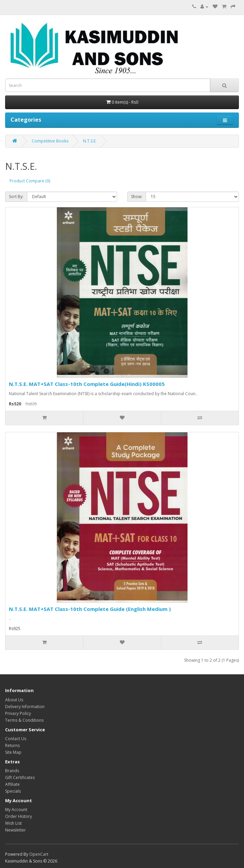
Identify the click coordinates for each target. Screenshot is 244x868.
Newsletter (15, 830)
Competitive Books (50, 141)
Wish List (13, 823)
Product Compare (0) (30, 181)
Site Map (13, 752)
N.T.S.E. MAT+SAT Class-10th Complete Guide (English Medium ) (90, 609)
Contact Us (16, 739)
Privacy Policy (18, 713)
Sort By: (16, 197)
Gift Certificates (20, 777)
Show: (137, 197)
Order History (19, 816)
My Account (16, 810)
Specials (13, 791)
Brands (12, 771)
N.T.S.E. (90, 141)
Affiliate (12, 784)
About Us (14, 700)
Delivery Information (25, 707)
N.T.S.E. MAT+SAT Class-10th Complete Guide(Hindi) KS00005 (87, 384)
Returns (12, 745)
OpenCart (39, 854)
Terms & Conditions (24, 720)
